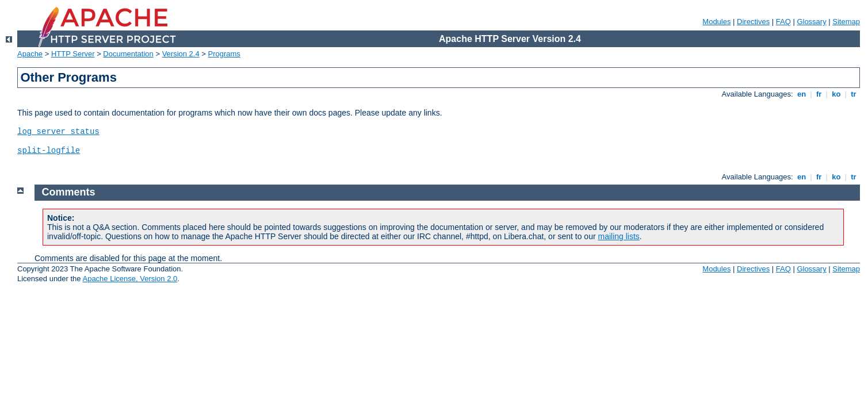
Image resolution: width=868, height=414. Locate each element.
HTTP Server (73, 54)
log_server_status (58, 132)
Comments (69, 192)
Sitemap (846, 22)
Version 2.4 (181, 54)
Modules (716, 22)
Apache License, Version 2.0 (130, 279)
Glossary (811, 22)
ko (836, 94)
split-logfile (49, 151)
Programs (224, 54)
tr (854, 94)
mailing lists (619, 236)
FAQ (783, 22)
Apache (30, 54)
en (801, 94)
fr (819, 94)
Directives (753, 22)
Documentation (128, 54)
